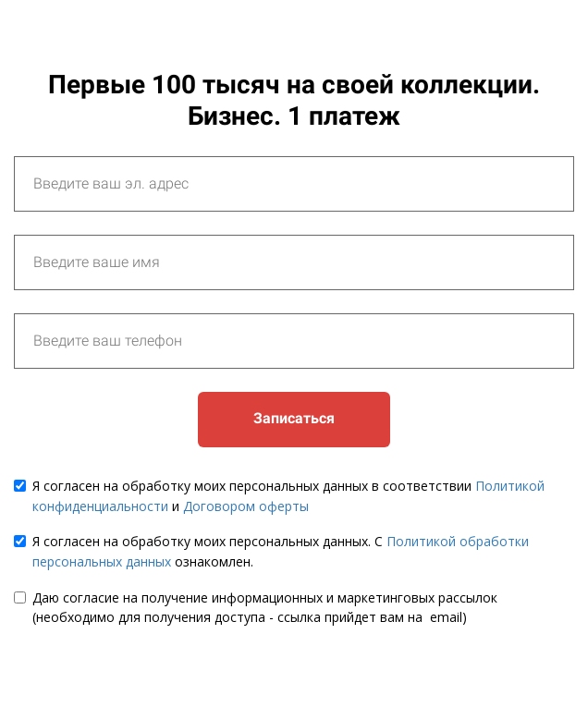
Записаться (294, 418)
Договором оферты (246, 506)
